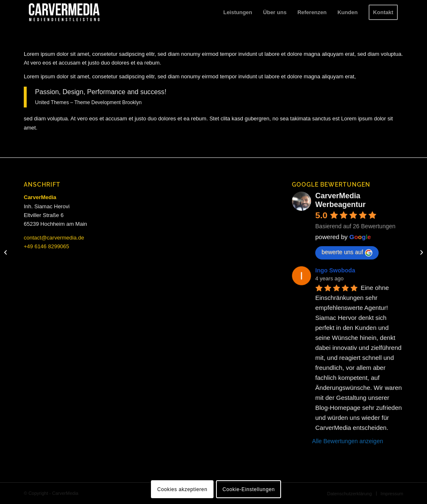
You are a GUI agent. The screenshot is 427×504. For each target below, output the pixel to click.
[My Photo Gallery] (6, 252)
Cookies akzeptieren (182, 489)
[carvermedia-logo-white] (64, 12)
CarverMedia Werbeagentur (340, 200)
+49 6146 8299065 (46, 246)
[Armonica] (421, 252)
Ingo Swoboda (335, 270)
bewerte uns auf (347, 252)
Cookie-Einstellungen (249, 489)
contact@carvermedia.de (54, 238)
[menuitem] (237, 12)
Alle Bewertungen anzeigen (347, 441)
